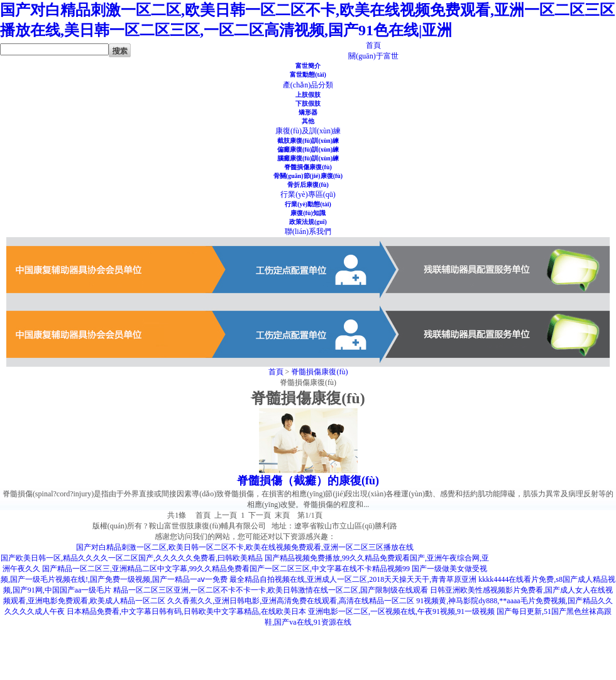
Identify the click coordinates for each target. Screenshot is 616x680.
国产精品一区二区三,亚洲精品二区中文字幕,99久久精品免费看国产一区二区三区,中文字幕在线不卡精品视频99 (226, 569)
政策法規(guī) (308, 222)
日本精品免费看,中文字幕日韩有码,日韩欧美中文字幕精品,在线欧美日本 (186, 611)
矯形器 (308, 112)
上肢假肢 (308, 95)
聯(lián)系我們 (308, 231)
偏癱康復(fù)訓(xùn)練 (308, 149)
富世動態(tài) (308, 75)
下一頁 (260, 515)
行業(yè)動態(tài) (308, 204)
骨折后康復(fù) (308, 185)
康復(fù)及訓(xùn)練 (308, 131)
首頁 (373, 45)
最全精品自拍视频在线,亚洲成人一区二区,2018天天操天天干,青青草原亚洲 (353, 579)
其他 (308, 121)
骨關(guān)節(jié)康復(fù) (308, 176)
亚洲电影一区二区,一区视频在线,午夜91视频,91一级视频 (401, 611)
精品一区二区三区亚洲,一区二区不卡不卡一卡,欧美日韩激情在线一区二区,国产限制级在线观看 (271, 590)
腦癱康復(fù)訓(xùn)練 (308, 158)
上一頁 (226, 515)
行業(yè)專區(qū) (308, 194)
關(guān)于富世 (373, 56)
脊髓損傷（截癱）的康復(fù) (308, 481)
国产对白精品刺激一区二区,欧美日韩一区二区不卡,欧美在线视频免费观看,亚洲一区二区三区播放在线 (245, 547)
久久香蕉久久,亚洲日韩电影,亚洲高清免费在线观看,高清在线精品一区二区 (291, 601)
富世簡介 (308, 66)
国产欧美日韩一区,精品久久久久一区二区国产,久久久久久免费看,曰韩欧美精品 (132, 558)
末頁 (282, 515)
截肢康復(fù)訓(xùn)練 (308, 141)
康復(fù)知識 (308, 213)
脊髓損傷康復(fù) (308, 167)
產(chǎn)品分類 (308, 85)
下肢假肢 (308, 103)
